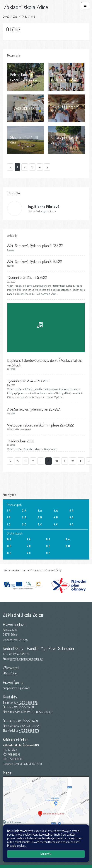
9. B (68, 546)
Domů (6, 16)
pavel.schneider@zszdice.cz (27, 659)
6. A (9, 539)
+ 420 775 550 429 (27, 721)
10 (57, 461)
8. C (48, 553)
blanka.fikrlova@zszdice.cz (42, 211)
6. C (9, 553)
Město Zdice (10, 673)
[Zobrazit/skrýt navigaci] (85, 6)
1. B (9, 517)
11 (65, 461)
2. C (24, 524)
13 (81, 461)
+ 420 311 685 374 (29, 730)
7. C (29, 553)
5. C (71, 524)
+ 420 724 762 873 (18, 654)
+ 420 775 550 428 (23, 707)
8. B (33, 16)
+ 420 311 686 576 (27, 702)
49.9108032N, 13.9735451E (18, 640)
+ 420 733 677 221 (31, 726)
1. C (9, 524)
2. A (24, 510)
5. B (71, 517)
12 (73, 461)
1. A (9, 510)
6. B (9, 546)
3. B (40, 517)
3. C (40, 524)
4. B (56, 517)
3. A (40, 510)
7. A (29, 539)
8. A (48, 539)
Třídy (24, 16)
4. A (56, 510)
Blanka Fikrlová (44, 206)
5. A (71, 510)
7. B (29, 546)
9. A (68, 539)
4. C (56, 524)
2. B (24, 517)
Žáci (15, 16)
